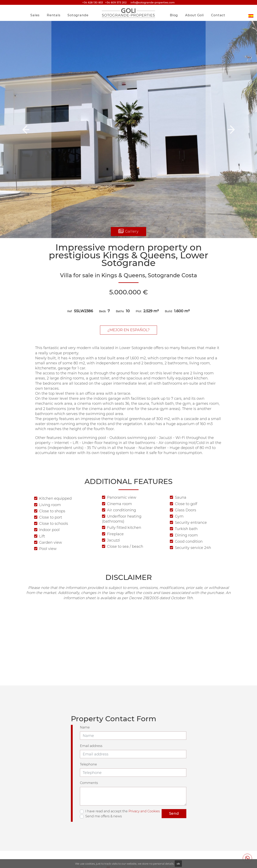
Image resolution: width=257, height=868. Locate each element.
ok (178, 864)
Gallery (128, 231)
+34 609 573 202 (116, 2)
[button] (26, 129)
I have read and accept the (123, 811)
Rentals (54, 15)
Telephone (88, 764)
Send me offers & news (104, 816)
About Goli (194, 15)
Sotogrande (78, 15)
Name (85, 727)
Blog (174, 15)
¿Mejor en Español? (128, 330)
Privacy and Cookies (144, 811)
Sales (35, 15)
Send (174, 814)
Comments (89, 783)
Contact (218, 15)
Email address (91, 746)
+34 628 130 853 (93, 2)
